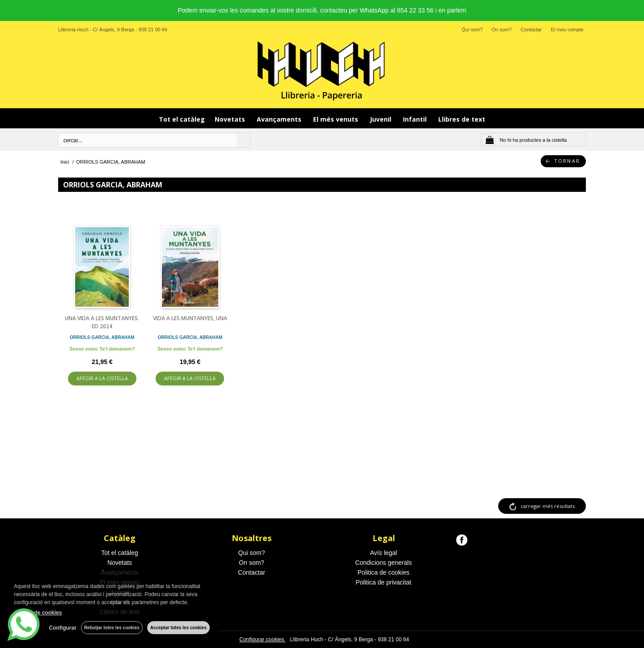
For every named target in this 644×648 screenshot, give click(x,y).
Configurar (63, 628)
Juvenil (381, 119)
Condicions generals (383, 563)
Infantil (416, 119)
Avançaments (280, 119)
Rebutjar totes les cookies (112, 628)
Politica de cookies (384, 572)
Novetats (231, 119)
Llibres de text (462, 119)
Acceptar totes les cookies (178, 628)
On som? (502, 30)
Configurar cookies (262, 640)
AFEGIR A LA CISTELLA (102, 378)
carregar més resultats (548, 506)
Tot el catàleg (182, 119)
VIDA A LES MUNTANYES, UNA (190, 318)
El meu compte (567, 30)
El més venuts (337, 119)
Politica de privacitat (383, 582)
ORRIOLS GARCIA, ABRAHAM (102, 337)
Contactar (531, 30)
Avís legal (383, 553)
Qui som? (472, 30)
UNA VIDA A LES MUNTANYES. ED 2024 (102, 322)
